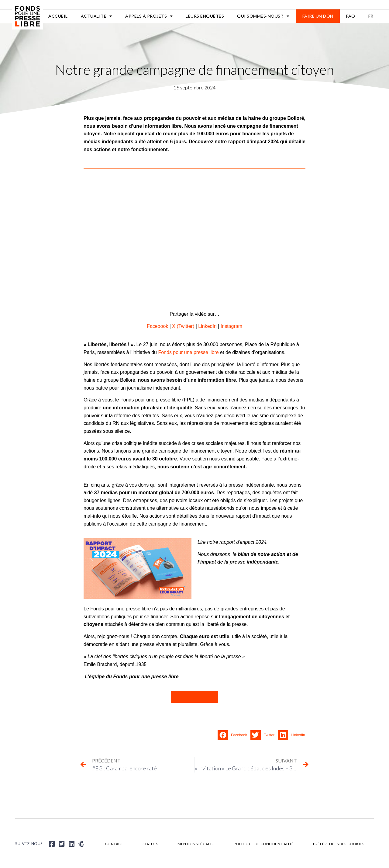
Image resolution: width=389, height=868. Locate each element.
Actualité (97, 16)
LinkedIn (207, 326)
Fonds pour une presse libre (188, 352)
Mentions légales (196, 844)
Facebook (157, 326)
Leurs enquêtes (205, 16)
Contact (114, 844)
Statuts (150, 844)
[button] (234, 735)
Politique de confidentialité (264, 844)
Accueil (58, 16)
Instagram (231, 326)
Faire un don (318, 16)
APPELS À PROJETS (149, 16)
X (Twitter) (183, 326)
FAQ (351, 16)
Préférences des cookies (339, 844)
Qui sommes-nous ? (263, 16)
